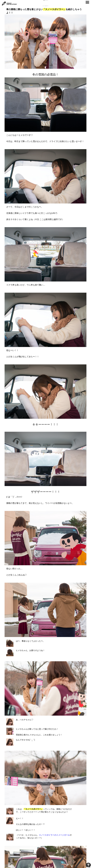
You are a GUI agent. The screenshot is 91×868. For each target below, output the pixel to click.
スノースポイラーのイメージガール (54, 835)
